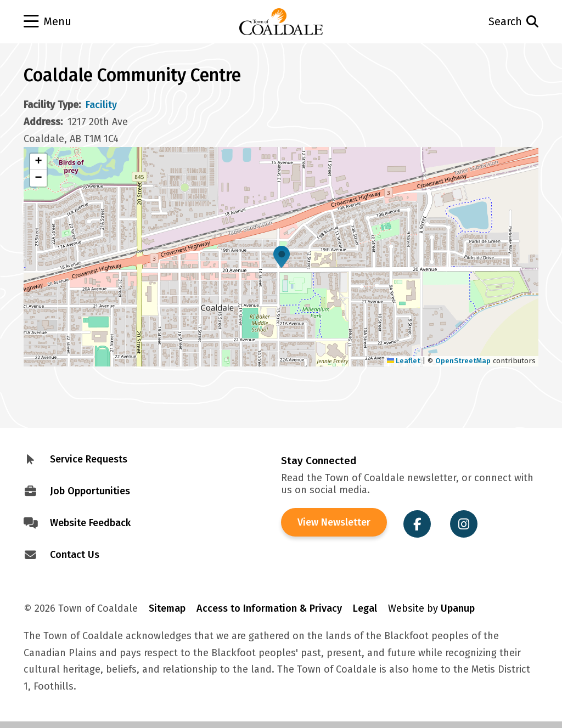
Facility (101, 105)
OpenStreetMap (463, 361)
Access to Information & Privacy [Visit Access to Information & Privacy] (269, 608)
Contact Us (75, 555)
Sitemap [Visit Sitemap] (167, 608)
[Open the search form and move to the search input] (487, 22)
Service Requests (89, 459)
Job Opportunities (90, 491)
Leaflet (404, 361)
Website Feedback (90, 523)
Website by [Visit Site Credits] (431, 608)
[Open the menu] (75, 22)
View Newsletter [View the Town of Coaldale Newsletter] (334, 522)
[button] (282, 257)
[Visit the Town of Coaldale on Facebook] (417, 524)
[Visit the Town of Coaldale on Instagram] (464, 524)
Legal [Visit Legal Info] (365, 608)
